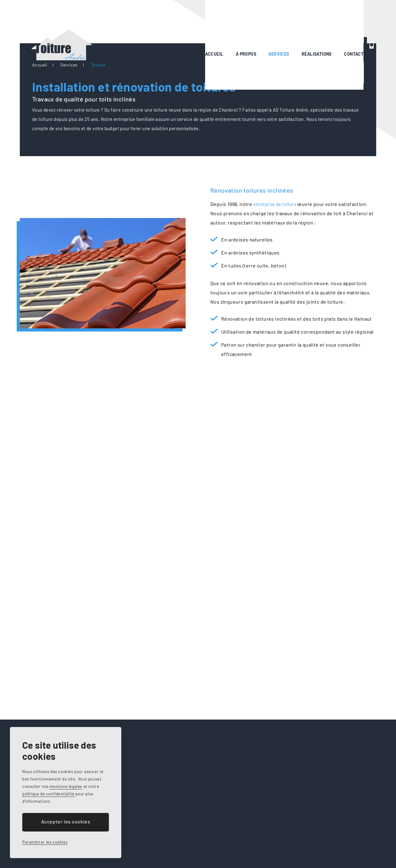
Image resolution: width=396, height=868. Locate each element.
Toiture (98, 65)
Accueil (139, 21)
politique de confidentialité (48, 794)
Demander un (312, 73)
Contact (293, 21)
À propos (174, 21)
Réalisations (252, 21)
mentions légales (66, 786)
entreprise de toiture (278, 204)
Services (210, 21)
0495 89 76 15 (351, 21)
